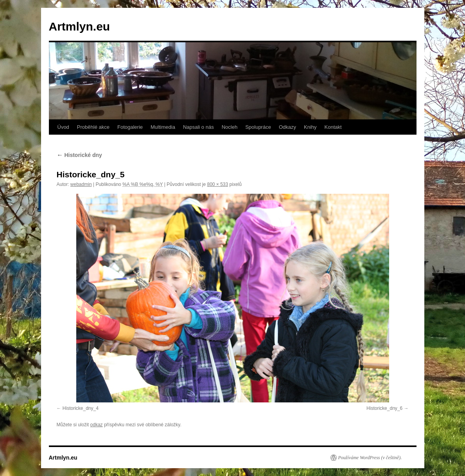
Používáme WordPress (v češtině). (370, 458)
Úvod (63, 127)
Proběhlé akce (93, 127)
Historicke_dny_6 (384, 408)
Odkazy (287, 127)
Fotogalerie (130, 127)
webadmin (81, 184)
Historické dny (79, 155)
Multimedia (163, 127)
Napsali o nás (198, 127)
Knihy (310, 127)
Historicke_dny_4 (81, 408)
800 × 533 (217, 184)
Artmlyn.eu (80, 26)
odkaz (97, 425)
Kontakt (333, 127)
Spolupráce (258, 127)
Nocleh (230, 127)
